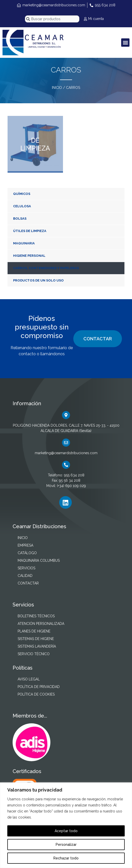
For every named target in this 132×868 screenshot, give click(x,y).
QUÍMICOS (22, 194)
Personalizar (66, 845)
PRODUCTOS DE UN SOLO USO (38, 280)
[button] (125, 43)
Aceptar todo (66, 831)
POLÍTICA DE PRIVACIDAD (39, 687)
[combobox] (52, 19)
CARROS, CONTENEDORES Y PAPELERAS (46, 268)
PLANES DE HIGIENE (34, 631)
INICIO (57, 88)
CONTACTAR (98, 339)
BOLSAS (20, 219)
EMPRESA (25, 545)
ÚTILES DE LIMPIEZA (30, 231)
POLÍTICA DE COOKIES (36, 694)
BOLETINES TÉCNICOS (36, 616)
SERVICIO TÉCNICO (34, 654)
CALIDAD (25, 576)
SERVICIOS (26, 568)
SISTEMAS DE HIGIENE (36, 639)
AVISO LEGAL (29, 679)
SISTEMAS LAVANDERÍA (37, 646)
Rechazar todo (66, 858)
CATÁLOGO (27, 553)
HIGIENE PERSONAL (29, 256)
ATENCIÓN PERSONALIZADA (41, 624)
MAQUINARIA (24, 243)
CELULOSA (22, 206)
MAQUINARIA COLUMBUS (39, 560)
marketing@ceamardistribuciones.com (66, 453)
